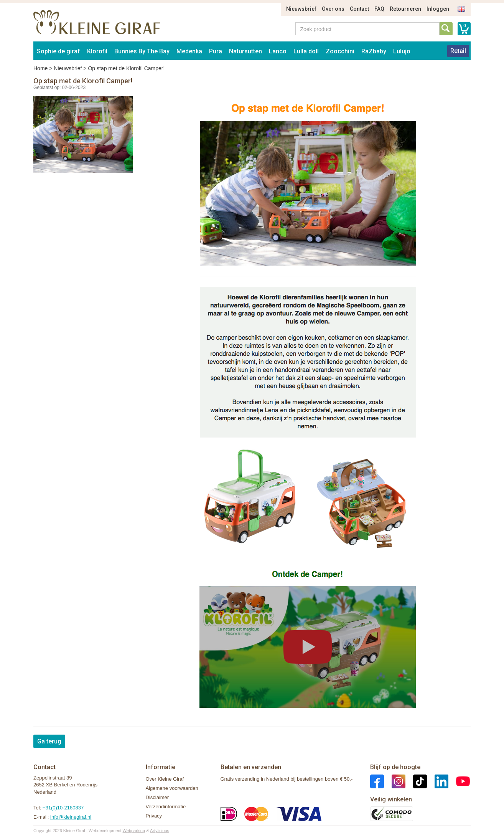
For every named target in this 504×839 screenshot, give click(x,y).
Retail (458, 51)
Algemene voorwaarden (172, 788)
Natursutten (245, 51)
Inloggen (438, 9)
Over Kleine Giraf (165, 779)
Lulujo (402, 51)
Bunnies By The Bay (142, 51)
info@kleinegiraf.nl (71, 817)
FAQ (379, 9)
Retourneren (405, 9)
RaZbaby (374, 51)
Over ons (333, 9)
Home (40, 68)
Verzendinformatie (166, 807)
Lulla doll (306, 51)
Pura (216, 51)
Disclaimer (157, 797)
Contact (359, 9)
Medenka (189, 51)
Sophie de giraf (58, 51)
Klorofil (97, 51)
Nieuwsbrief (301, 9)
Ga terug (49, 741)
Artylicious (160, 831)
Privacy (154, 816)
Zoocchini (340, 51)
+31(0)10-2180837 (63, 808)
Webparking (134, 831)
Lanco (278, 51)
